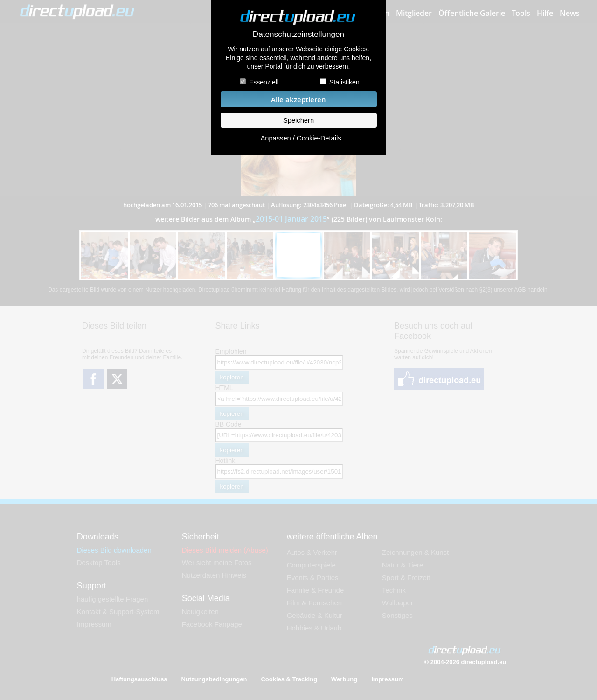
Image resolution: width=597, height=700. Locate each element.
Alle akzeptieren (298, 100)
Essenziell (264, 82)
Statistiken (344, 82)
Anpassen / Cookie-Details (301, 138)
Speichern (298, 120)
